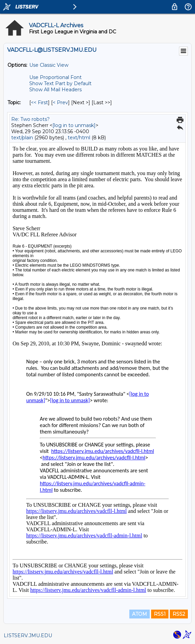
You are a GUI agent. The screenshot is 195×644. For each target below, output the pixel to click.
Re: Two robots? (30, 119)
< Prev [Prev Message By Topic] (60, 103)
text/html (79, 138)
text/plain (22, 138)
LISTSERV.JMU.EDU (28, 635)
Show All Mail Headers (55, 90)
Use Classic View (49, 65)
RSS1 (160, 614)
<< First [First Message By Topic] (39, 103)
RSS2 (179, 614)
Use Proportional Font (55, 77)
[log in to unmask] (74, 125)
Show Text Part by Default (60, 83)
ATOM (140, 614)
